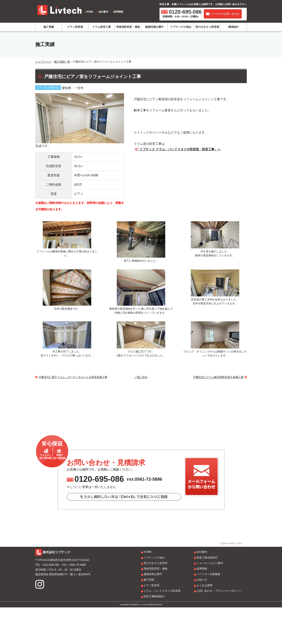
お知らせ (202, 616)
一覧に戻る (141, 377)
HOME (90, 12)
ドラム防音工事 (102, 27)
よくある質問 (204, 622)
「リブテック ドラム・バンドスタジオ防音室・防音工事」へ (178, 149)
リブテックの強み (181, 27)
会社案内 (103, 12)
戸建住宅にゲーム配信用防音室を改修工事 (218, 377)
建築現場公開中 (154, 27)
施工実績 (49, 27)
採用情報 (118, 12)
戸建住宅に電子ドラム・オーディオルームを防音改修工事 (73, 377)
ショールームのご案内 (210, 600)
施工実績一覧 (62, 62)
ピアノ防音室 (75, 27)
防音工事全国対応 (207, 594)
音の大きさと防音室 (207, 27)
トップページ (43, 62)
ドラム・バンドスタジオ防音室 (162, 627)
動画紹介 (234, 27)
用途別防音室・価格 (128, 27)
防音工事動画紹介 (154, 633)
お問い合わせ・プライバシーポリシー (219, 627)
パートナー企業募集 (208, 611)
